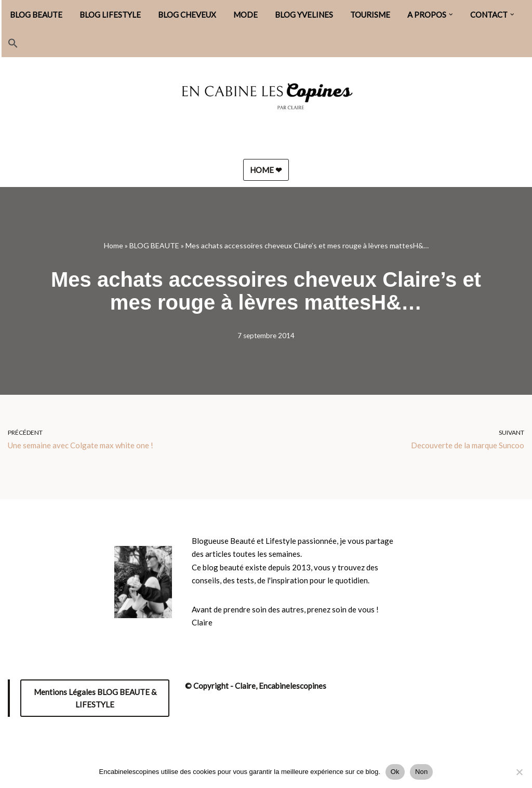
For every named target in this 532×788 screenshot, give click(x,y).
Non (422, 772)
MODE (245, 15)
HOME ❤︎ (266, 170)
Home (114, 245)
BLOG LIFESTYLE (110, 15)
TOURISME (370, 15)
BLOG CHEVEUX (187, 15)
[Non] (519, 772)
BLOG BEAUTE (36, 15)
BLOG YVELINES (304, 15)
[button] (451, 15)
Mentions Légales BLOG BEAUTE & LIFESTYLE (95, 698)
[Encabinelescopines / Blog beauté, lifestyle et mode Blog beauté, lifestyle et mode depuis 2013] (266, 100)
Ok (395, 772)
